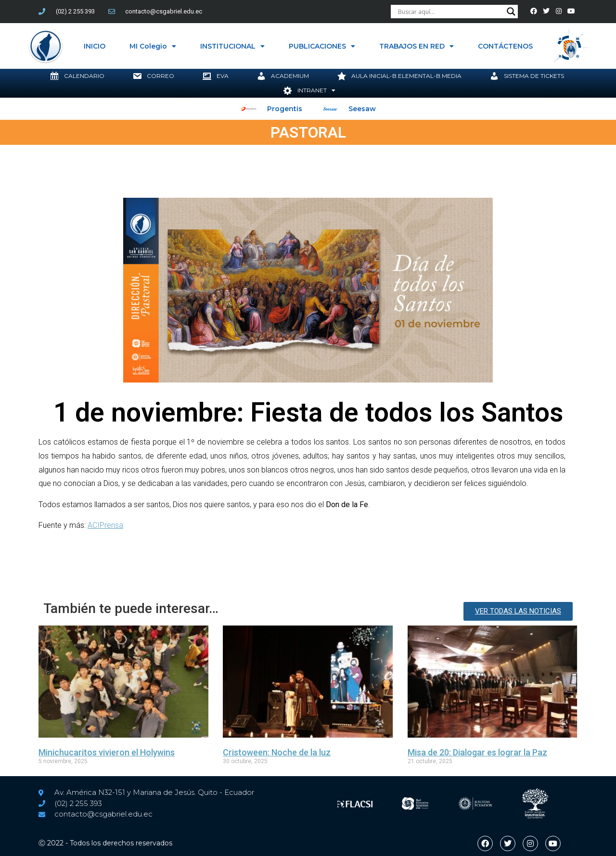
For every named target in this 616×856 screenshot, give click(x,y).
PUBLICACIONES (322, 46)
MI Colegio (153, 46)
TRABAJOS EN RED (417, 46)
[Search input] (451, 12)
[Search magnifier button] (513, 12)
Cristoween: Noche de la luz (277, 752)
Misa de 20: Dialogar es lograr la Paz (477, 752)
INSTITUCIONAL (232, 46)
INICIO (95, 46)
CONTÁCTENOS (505, 46)
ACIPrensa (105, 525)
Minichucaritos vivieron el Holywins (107, 752)
